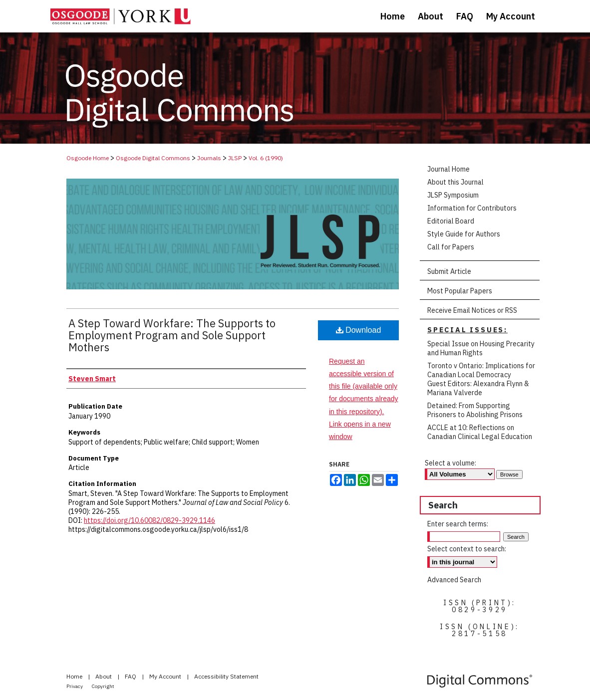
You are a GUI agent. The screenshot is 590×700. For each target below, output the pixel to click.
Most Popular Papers (460, 291)
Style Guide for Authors (464, 234)
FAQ (131, 676)
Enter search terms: (458, 524)
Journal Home (448, 169)
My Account (166, 676)
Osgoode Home (88, 158)
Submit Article (449, 271)
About (104, 676)
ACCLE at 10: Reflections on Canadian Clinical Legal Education (480, 432)
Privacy (75, 686)
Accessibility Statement (226, 676)
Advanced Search (454, 580)
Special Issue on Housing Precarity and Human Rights (481, 348)
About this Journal (455, 182)
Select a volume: (450, 463)
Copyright (103, 686)
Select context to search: (467, 549)
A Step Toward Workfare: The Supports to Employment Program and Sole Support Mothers (172, 335)
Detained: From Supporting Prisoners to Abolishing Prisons (475, 410)
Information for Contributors (472, 208)
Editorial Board (451, 221)
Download (359, 330)
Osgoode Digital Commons (153, 158)
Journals (209, 158)
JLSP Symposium (453, 195)
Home (75, 676)
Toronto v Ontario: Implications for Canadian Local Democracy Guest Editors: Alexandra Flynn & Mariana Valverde (481, 379)
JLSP (235, 158)
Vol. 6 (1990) (266, 158)
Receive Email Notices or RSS (472, 310)
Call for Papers (451, 247)
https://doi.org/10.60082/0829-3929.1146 (149, 520)
